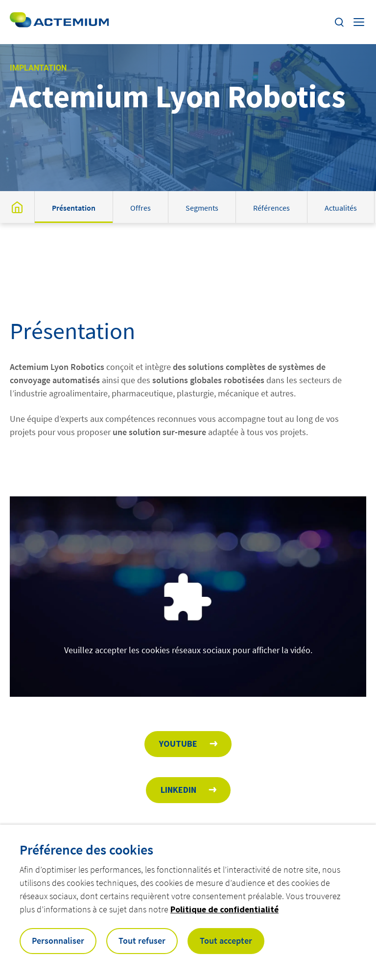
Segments (202, 208)
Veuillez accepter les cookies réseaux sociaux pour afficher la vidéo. (188, 650)
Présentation (74, 208)
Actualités (341, 208)
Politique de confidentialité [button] (224, 909)
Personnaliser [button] (58, 941)
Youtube (178, 744)
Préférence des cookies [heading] (86, 850)
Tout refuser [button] (142, 941)
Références (271, 208)
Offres (141, 208)
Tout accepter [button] (226, 941)
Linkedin (178, 790)
